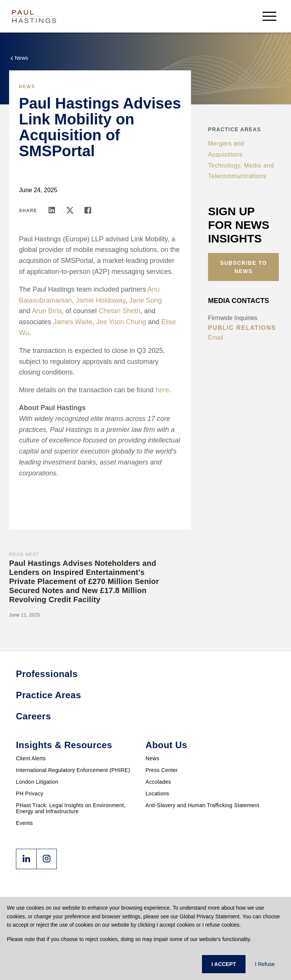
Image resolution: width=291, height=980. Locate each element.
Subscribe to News (244, 267)
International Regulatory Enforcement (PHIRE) (73, 770)
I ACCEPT (224, 964)
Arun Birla (47, 311)
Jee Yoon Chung (121, 322)
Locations (157, 794)
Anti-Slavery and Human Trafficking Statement (202, 805)
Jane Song (145, 300)
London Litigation (37, 782)
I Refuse (265, 964)
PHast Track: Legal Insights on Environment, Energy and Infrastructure (71, 808)
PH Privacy (30, 794)
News (152, 758)
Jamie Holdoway (101, 300)
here (162, 390)
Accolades (158, 782)
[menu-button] (269, 16)
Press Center (162, 770)
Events (24, 823)
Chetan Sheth (119, 311)
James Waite (73, 322)
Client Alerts (31, 758)
